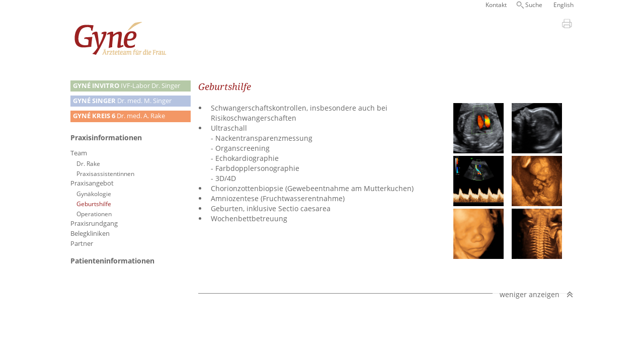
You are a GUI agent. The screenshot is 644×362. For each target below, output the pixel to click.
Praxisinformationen (106, 138)
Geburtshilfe (94, 204)
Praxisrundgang (94, 223)
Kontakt (496, 5)
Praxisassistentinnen (105, 173)
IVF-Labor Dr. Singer (127, 86)
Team (79, 153)
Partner (82, 244)
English (563, 5)
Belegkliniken (90, 234)
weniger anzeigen (530, 294)
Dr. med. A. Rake (119, 116)
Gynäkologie (94, 194)
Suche (534, 5)
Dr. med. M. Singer (122, 101)
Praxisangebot (92, 183)
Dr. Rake (88, 163)
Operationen (94, 214)
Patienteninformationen (112, 261)
